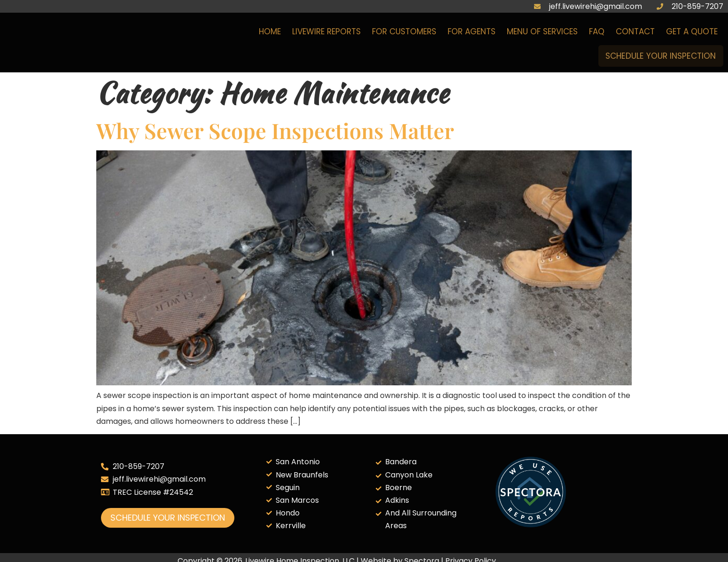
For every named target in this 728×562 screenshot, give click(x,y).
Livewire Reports (326, 33)
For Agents (472, 33)
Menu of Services (542, 33)
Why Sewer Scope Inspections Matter (275, 130)
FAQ (597, 33)
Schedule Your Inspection (657, 56)
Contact (635, 33)
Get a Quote (692, 33)
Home (270, 33)
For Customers (404, 33)
